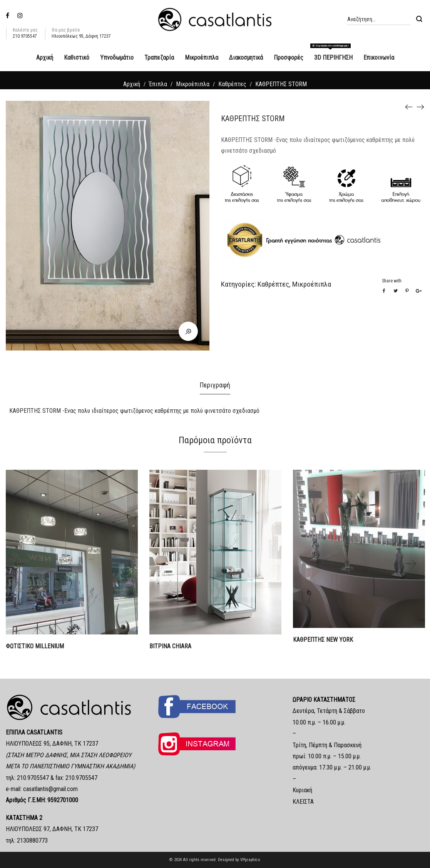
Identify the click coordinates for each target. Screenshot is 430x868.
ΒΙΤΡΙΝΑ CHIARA (170, 646)
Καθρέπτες (232, 84)
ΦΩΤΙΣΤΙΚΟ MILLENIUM (35, 646)
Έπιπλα (158, 84)
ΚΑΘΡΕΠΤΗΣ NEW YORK (323, 640)
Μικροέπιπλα (193, 84)
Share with (392, 281)
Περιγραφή (215, 385)
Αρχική (132, 84)
